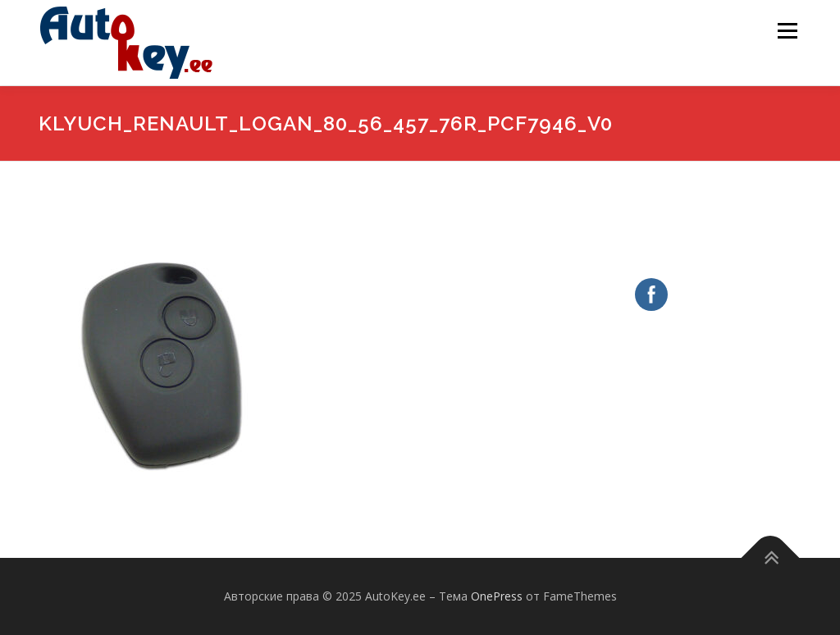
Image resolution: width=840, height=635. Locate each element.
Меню (787, 31)
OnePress (497, 596)
